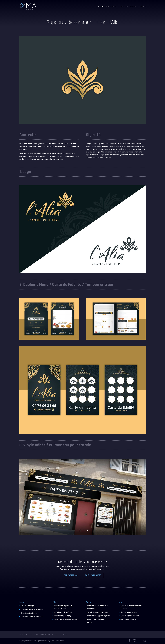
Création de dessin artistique (32, 617)
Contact (142, 7)
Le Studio (100, 7)
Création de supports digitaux (99, 616)
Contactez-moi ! (72, 575)
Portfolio (123, 7)
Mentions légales (47, 641)
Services (110, 7)
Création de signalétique (63, 612)
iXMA (36, 641)
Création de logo (27, 606)
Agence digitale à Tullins (130, 616)
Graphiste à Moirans (128, 619)
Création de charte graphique (32, 609)
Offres (133, 7)
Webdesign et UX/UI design (98, 612)
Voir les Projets (93, 575)
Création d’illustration (29, 613)
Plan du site (61, 641)
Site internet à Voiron (129, 612)
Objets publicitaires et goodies (66, 619)
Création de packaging (63, 616)
